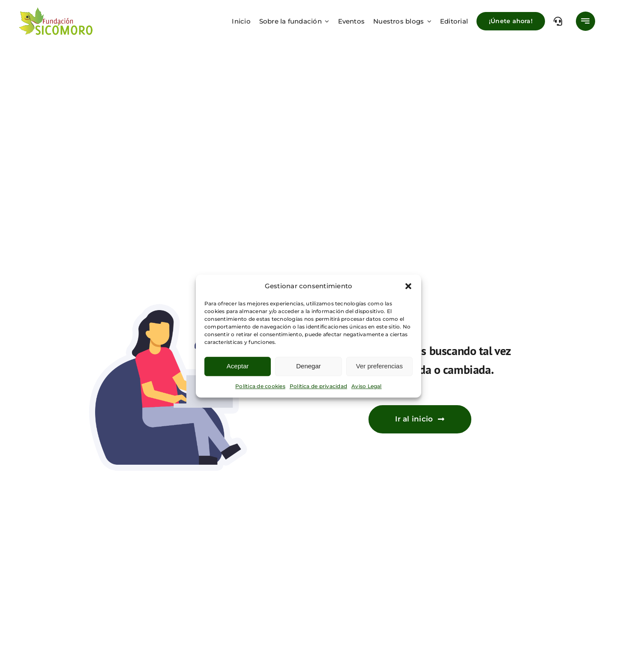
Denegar (308, 366)
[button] (408, 286)
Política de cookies (260, 386)
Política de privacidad (318, 386)
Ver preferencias (379, 366)
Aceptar (238, 366)
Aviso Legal (367, 386)
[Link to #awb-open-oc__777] (586, 21)
